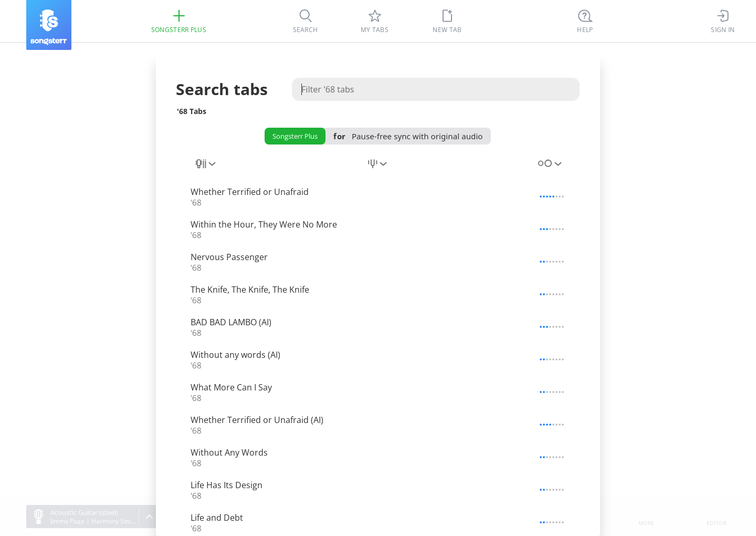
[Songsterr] (49, 25)
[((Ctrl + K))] (585, 21)
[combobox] (206, 170)
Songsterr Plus (295, 136)
